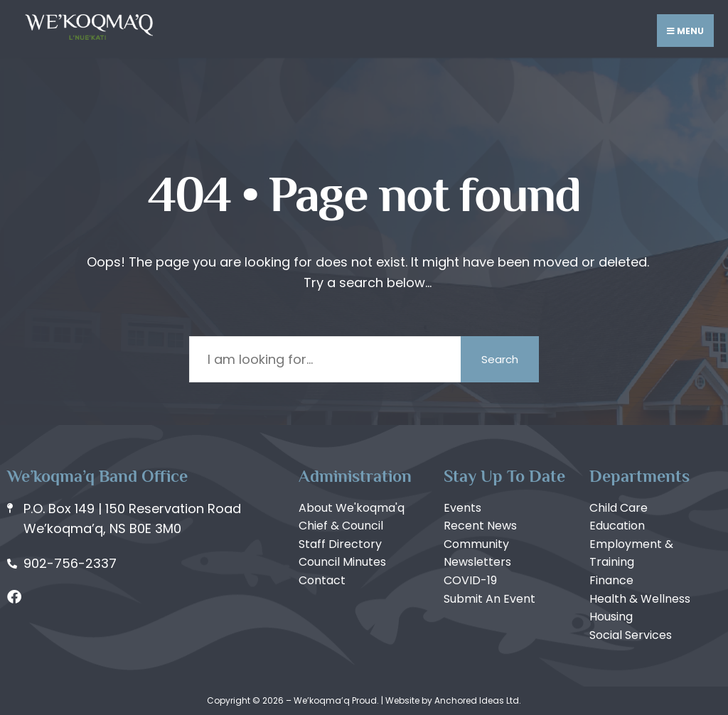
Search (500, 359)
